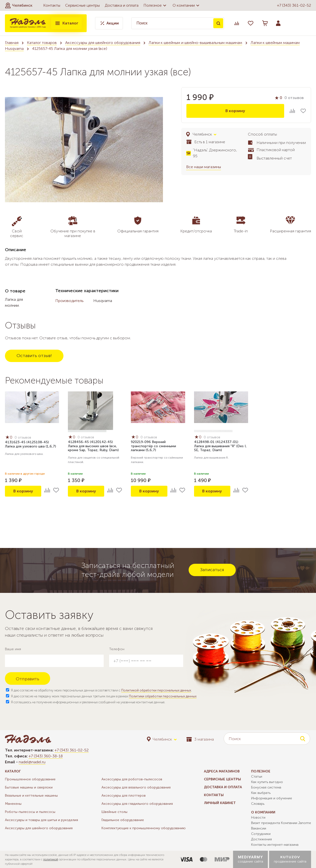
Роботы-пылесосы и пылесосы (30, 812)
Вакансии (259, 828)
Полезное (156, 5)
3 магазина (200, 739)
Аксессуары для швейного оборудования (103, 43)
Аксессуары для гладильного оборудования (137, 804)
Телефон (117, 649)
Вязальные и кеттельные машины (31, 796)
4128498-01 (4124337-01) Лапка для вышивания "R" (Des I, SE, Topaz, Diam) (220, 446)
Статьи (257, 777)
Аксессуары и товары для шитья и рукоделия (41, 820)
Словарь (258, 804)
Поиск (218, 23)
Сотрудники (261, 834)
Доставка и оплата (122, 5)
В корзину (235, 111)
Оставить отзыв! (34, 356)
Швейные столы (114, 812)
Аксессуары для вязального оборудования (136, 787)
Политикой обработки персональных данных (156, 690)
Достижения (261, 839)
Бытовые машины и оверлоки (29, 787)
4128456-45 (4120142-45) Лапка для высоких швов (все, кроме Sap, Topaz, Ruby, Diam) (93, 446)
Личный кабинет (220, 803)
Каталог (66, 23)
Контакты (52, 5)
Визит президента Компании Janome (281, 823)
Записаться (212, 570)
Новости (258, 818)
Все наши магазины (204, 167)
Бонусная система (266, 787)
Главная (12, 43)
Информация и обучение (272, 798)
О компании (187, 5)
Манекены (13, 804)
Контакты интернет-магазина (275, 845)
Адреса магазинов (222, 771)
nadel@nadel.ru (32, 762)
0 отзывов (294, 98)
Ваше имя (13, 649)
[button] (19, 5)
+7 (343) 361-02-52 (294, 5)
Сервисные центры (82, 5)
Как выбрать (261, 793)
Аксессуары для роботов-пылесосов (132, 779)
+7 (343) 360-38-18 (46, 756)
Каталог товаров (42, 43)
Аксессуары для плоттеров (124, 796)
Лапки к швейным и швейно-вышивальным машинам (195, 43)
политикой (51, 859)
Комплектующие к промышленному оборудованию (144, 828)
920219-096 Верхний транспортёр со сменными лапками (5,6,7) (153, 446)
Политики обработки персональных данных (163, 696)
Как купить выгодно (267, 782)
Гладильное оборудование (123, 820)
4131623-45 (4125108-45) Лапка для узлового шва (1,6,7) (30, 444)
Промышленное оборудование (30, 779)
